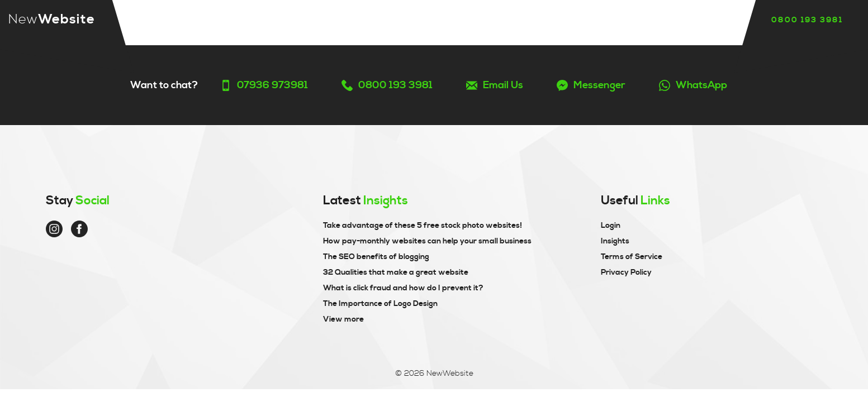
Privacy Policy (626, 272)
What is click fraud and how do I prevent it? (403, 288)
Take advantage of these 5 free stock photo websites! (423, 226)
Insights (499, 21)
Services (281, 21)
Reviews (430, 21)
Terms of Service (632, 257)
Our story (356, 21)
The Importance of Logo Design (380, 304)
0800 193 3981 (807, 20)
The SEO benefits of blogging (376, 257)
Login (611, 226)
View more (343, 319)
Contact (570, 21)
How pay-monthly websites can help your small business (427, 241)
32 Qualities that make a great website (396, 272)
